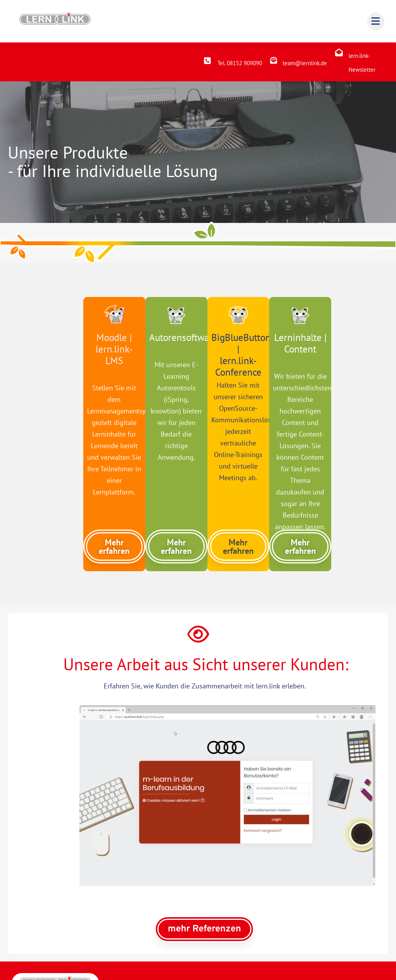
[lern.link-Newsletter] (339, 52)
